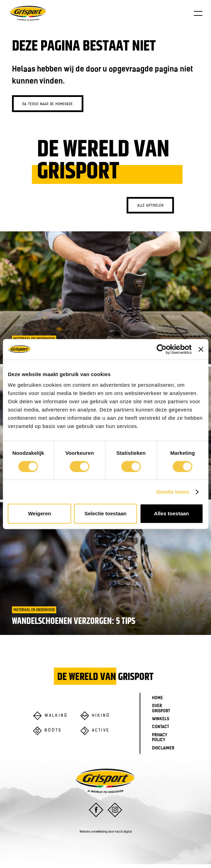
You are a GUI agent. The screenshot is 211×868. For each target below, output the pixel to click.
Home (157, 702)
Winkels (161, 723)
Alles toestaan (172, 513)
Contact (161, 731)
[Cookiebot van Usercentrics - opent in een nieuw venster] (161, 349)
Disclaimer (163, 752)
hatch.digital (123, 836)
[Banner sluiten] (201, 349)
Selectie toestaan (105, 513)
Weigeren (40, 513)
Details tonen (173, 492)
